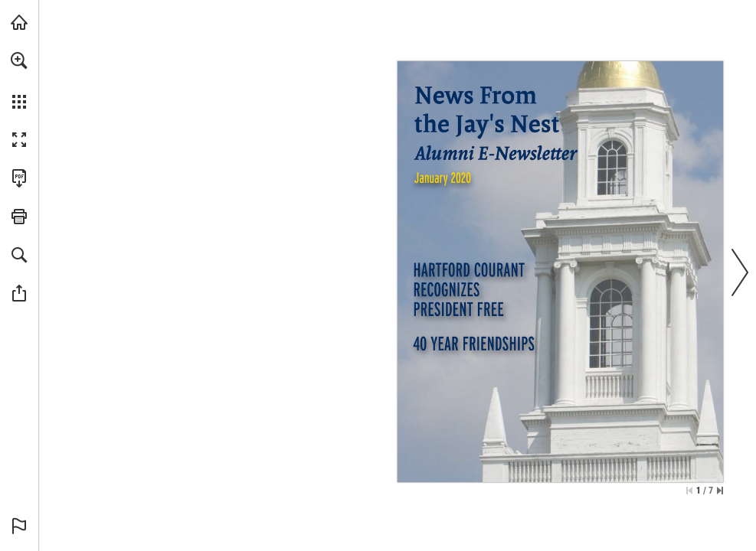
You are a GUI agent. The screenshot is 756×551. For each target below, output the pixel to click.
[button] (19, 60)
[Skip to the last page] (720, 491)
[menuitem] (19, 80)
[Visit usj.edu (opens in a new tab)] (19, 22)
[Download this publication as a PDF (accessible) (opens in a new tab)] (19, 178)
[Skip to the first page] (689, 491)
